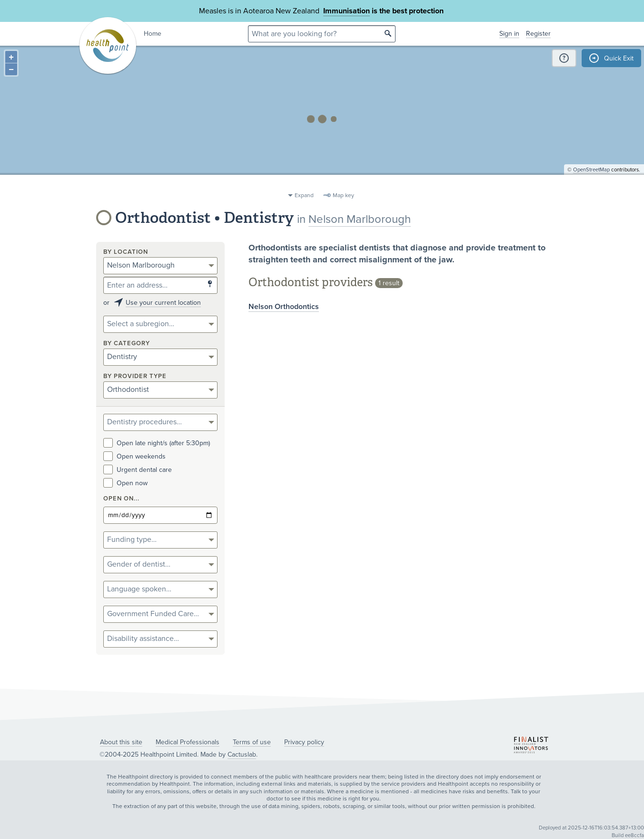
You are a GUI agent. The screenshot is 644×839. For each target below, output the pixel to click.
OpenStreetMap (591, 184)
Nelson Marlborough (360, 219)
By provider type (135, 376)
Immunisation (347, 11)
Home (153, 34)
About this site (121, 742)
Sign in (509, 34)
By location (126, 252)
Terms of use (252, 742)
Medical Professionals (188, 742)
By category (127, 344)
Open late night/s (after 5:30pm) (157, 443)
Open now (125, 483)
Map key (343, 195)
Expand (304, 195)
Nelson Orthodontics (284, 307)
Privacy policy (304, 742)
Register (538, 34)
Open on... (121, 499)
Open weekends (134, 456)
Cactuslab (242, 754)
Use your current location (163, 303)
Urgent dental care (138, 470)
